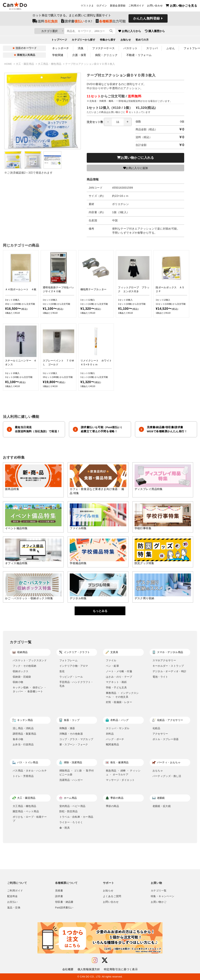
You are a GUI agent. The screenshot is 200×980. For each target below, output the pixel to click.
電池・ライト (160, 677)
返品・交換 (14, 908)
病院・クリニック (106, 55)
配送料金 (12, 896)
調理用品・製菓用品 (25, 734)
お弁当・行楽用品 (23, 744)
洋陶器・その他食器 (71, 734)
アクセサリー (160, 734)
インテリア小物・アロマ (74, 666)
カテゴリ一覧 (159, 891)
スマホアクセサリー (164, 660)
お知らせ (126, 40)
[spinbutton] (118, 122)
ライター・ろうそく (71, 822)
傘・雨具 (65, 828)
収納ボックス (21, 671)
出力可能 (111, 22)
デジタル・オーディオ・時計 (170, 671)
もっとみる (100, 611)
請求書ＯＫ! (77, 22)
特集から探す (108, 40)
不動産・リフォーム (139, 55)
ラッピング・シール (71, 677)
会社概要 (68, 969)
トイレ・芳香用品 (23, 776)
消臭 (81, 48)
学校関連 (58, 55)
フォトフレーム (69, 660)
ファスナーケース (103, 48)
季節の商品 (112, 806)
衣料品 (110, 734)
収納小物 (18, 682)
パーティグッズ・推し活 (167, 776)
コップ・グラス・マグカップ (76, 739)
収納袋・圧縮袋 (22, 677)
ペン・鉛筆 (112, 666)
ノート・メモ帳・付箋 (119, 671)
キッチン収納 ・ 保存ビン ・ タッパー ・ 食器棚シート (30, 689)
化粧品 (156, 728)
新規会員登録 (118, 6)
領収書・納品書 (64, 902)
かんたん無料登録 (146, 19)
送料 (45, 22)
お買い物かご (159, 902)
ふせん (171, 48)
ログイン (102, 6)
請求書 (59, 896)
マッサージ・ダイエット (120, 780)
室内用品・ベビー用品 (72, 806)
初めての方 (142, 40)
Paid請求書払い (64, 908)
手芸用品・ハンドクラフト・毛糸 (76, 684)
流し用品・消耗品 (23, 728)
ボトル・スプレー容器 (166, 739)
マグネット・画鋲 (116, 682)
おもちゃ (158, 771)
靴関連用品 (112, 744)
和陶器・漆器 (67, 728)
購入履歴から (173, 31)
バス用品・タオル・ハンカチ (30, 771)
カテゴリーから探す (83, 40)
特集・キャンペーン (162, 896)
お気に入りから (147, 31)
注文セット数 (109, 122)
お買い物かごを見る (181, 6)
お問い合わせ (155, 6)
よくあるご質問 (112, 896)
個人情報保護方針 (89, 969)
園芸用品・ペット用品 (26, 811)
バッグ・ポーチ (115, 739)
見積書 (59, 891)
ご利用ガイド (136, 6)
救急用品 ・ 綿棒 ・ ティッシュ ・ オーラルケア (123, 773)
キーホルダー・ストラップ (168, 666)
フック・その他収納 (25, 666)
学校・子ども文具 (116, 688)
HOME (8, 64)
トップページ (59, 40)
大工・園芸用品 (25, 64)
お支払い (12, 902)
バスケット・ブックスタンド (30, 660)
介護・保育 (79, 55)
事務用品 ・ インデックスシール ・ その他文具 (122, 695)
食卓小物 (18, 739)
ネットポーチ (61, 48)
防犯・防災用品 (69, 811)
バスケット (130, 48)
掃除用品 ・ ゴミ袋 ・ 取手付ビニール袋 (77, 773)
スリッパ (152, 48)
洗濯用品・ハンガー (71, 780)
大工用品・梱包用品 (50, 64)
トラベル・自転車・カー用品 (76, 817)
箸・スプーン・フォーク (74, 744)
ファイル (111, 660)
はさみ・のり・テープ (119, 677)
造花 (62, 671)
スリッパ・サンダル (118, 728)
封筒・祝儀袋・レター (119, 702)
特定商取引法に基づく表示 (121, 969)
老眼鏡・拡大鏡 (162, 806)
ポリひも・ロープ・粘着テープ (30, 819)
